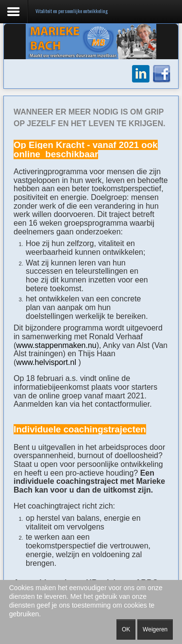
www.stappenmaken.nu (56, 345)
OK (126, 629)
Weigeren (155, 629)
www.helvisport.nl (47, 362)
